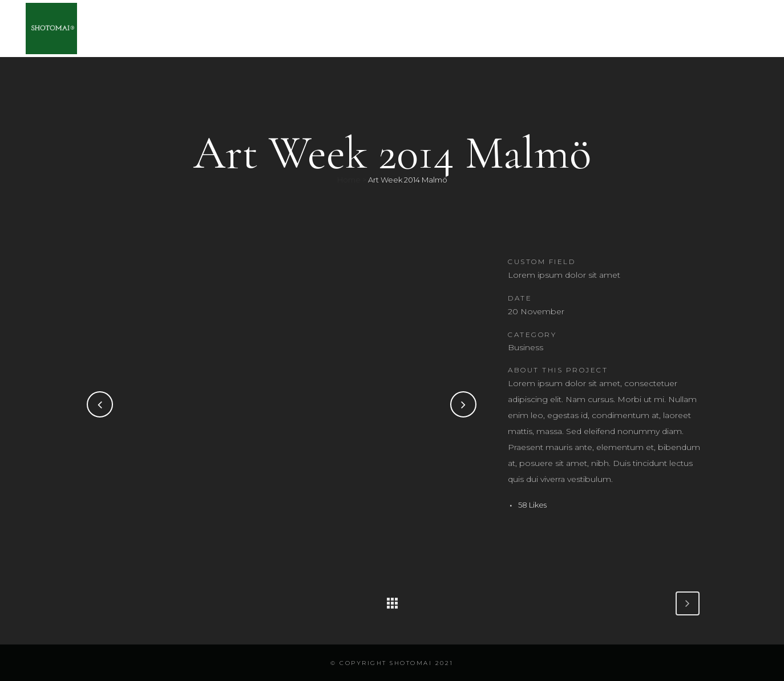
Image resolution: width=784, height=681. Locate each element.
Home (349, 180)
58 (532, 505)
